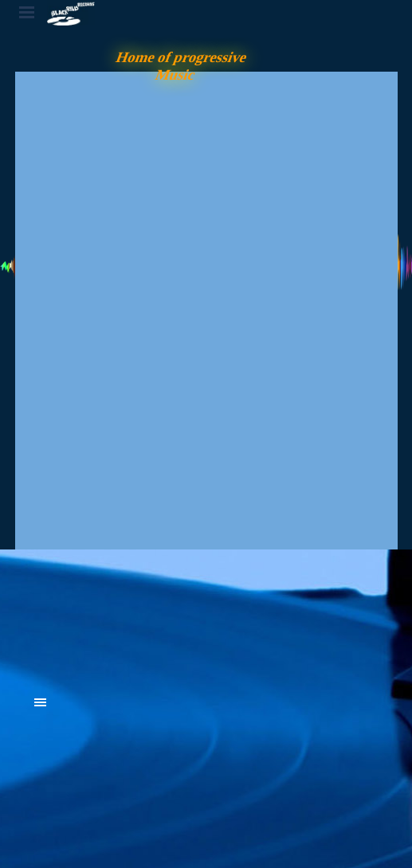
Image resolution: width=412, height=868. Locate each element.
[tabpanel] (155, 615)
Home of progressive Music (183, 66)
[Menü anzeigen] (27, 12)
